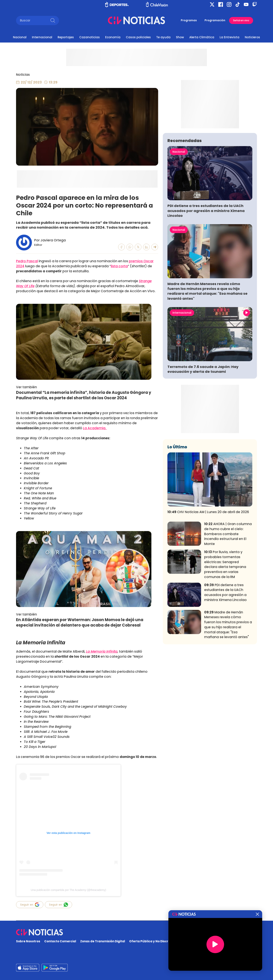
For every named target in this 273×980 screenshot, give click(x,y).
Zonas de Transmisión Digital (103, 941)
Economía (113, 37)
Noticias (23, 75)
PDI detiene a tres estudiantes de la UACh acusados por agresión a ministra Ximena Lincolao (206, 268)
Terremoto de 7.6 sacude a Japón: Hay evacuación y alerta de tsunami (203, 426)
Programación (215, 20)
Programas (189, 20)
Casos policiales (138, 37)
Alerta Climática (202, 37)
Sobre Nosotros (28, 941)
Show (180, 37)
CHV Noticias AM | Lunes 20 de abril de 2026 (208, 569)
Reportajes (66, 37)
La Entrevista (229, 37)
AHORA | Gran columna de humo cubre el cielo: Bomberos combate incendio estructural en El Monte (228, 591)
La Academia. (95, 428)
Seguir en (30, 905)
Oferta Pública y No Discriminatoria (157, 941)
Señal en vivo (241, 20)
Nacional (20, 37)
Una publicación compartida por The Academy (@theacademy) (68, 890)
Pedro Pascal (27, 261)
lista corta (119, 266)
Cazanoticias (90, 37)
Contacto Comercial (60, 941)
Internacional (42, 37)
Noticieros (252, 37)
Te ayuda (163, 37)
